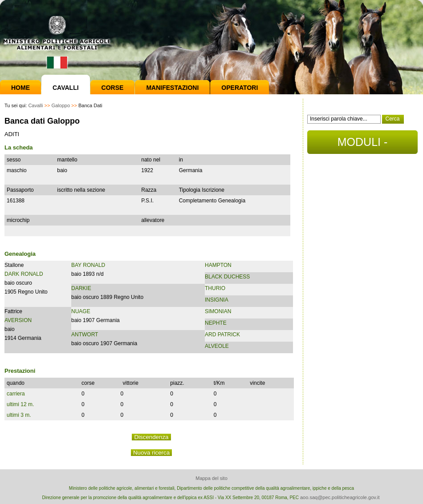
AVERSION (18, 320)
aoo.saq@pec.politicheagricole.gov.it (340, 497)
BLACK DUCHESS (227, 277)
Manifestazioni (172, 88)
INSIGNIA (217, 300)
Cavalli (66, 88)
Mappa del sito (211, 478)
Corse (113, 88)
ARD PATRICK (222, 335)
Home (20, 88)
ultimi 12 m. (20, 404)
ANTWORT (85, 335)
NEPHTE (216, 323)
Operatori (240, 88)
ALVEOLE (217, 346)
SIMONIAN (218, 311)
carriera (16, 394)
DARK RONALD (24, 274)
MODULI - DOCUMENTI (362, 145)
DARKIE (81, 288)
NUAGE (81, 311)
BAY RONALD (88, 265)
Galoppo (61, 105)
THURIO (215, 288)
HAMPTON (218, 265)
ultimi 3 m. (19, 415)
